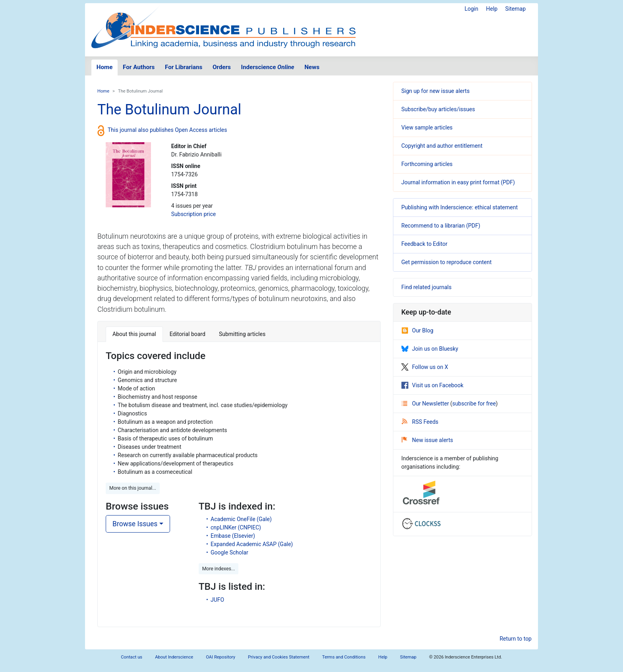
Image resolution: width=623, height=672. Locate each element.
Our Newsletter (426, 404)
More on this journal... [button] (133, 488)
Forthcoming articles (427, 164)
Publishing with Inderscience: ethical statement (460, 207)
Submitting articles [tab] (242, 334)
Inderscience (268, 67)
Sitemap (516, 9)
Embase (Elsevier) (233, 536)
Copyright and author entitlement (442, 146)
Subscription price (193, 214)
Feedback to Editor (424, 244)
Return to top (516, 639)
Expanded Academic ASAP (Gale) (252, 544)
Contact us (132, 657)
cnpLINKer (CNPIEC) (236, 527)
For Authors (139, 67)
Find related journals (426, 287)
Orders (222, 67)
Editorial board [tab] (188, 334)
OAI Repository (221, 657)
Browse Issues (135, 524)
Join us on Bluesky (430, 349)
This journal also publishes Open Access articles (167, 130)
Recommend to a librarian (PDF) (441, 226)
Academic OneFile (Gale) (241, 519)
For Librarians (184, 67)
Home (105, 67)
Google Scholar (229, 552)
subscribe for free (474, 404)
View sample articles (427, 127)
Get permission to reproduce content (446, 262)
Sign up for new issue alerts (435, 91)
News (312, 67)
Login (471, 9)
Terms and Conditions (344, 657)
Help (492, 9)
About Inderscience (174, 657)
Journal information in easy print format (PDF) (458, 182)
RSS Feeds (420, 422)
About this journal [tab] (134, 334)
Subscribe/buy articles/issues (438, 109)
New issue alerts (427, 440)
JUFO (217, 600)
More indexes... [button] (219, 569)
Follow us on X (425, 367)
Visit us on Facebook (432, 385)
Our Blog (417, 330)
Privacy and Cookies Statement (279, 657)
